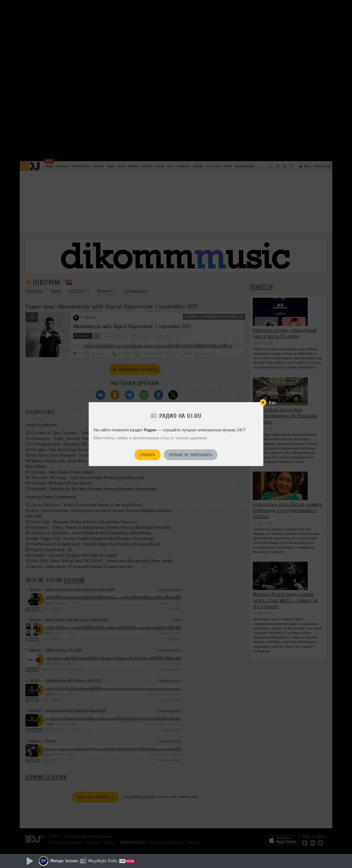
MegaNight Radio (103, 861)
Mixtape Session (64, 861)
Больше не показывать (191, 455)
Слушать (147, 455)
